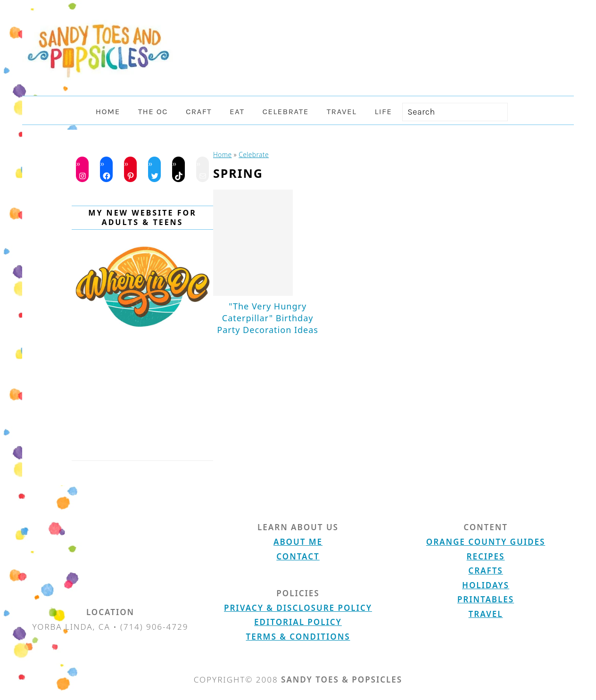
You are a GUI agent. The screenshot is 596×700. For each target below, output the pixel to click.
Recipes (486, 556)
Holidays (486, 585)
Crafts (485, 571)
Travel (486, 614)
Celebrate (254, 154)
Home (223, 154)
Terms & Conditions (298, 637)
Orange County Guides (486, 542)
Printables (486, 599)
